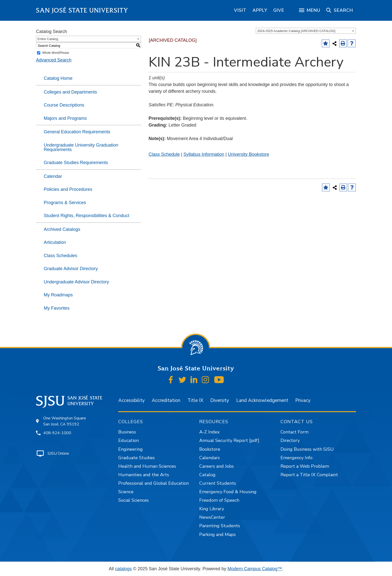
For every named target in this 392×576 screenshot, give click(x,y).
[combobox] (306, 31)
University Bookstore (248, 154)
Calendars (209, 458)
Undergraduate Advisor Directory (76, 282)
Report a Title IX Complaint (309, 475)
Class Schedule (164, 154)
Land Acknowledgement (262, 400)
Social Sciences (133, 500)
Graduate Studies (136, 458)
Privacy (303, 400)
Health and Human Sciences (147, 466)
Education (128, 440)
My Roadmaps (58, 295)
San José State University (82, 10)
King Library (212, 509)
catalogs (123, 569)
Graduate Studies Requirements (76, 163)
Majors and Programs (65, 118)
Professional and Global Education (153, 483)
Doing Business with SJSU (307, 449)
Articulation (55, 242)
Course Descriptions (64, 105)
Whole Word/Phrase (56, 53)
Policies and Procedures (68, 189)
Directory (290, 440)
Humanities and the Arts (144, 475)
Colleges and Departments (70, 92)
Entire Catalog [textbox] (48, 39)
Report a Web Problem (305, 466)
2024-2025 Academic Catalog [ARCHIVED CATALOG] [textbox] (296, 31)
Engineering (130, 449)
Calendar (53, 176)
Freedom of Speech (219, 500)
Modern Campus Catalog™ (255, 569)
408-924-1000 (57, 433)
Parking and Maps (217, 534)
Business (127, 432)
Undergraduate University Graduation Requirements (81, 147)
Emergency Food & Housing (228, 492)
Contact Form (294, 432)
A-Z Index (209, 432)
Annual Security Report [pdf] (229, 440)
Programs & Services (65, 203)
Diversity (220, 400)
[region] (240, 10)
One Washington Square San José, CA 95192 (65, 421)
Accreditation (166, 400)
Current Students (218, 483)
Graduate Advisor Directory (71, 269)
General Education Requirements (77, 132)
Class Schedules (60, 256)
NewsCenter (212, 517)
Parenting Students (220, 526)
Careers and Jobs (216, 466)
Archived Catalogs (62, 229)
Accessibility (131, 400)
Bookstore (210, 449)
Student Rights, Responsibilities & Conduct (86, 216)
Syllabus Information (204, 154)
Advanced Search (54, 60)
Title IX (195, 400)
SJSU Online (58, 453)
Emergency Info (296, 458)
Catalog (207, 475)
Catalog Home (58, 78)
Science (126, 492)
